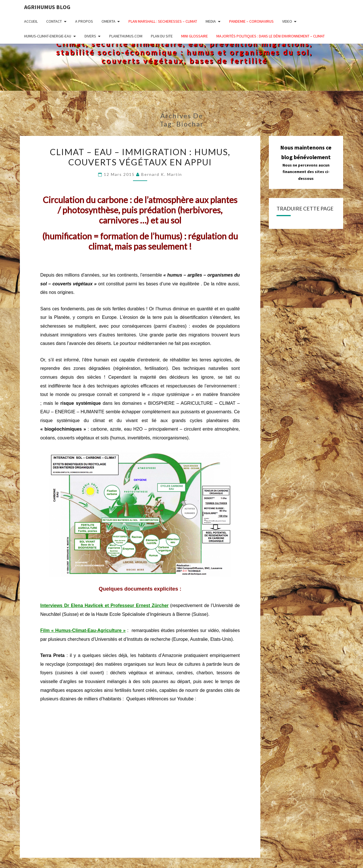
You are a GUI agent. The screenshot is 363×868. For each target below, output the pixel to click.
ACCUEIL (31, 21)
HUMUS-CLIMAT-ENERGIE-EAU (48, 36)
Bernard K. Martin (162, 174)
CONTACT (54, 21)
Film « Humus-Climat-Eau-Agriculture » (83, 630)
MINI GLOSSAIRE (195, 36)
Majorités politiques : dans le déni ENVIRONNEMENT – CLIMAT (271, 36)
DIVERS (90, 36)
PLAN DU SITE (162, 36)
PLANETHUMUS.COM (126, 36)
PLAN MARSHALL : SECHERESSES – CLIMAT (163, 21)
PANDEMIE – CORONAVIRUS (251, 21)
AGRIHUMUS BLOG (47, 7)
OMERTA (108, 21)
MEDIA (211, 21)
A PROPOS (84, 21)
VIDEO (287, 21)
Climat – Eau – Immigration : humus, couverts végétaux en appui (140, 157)
